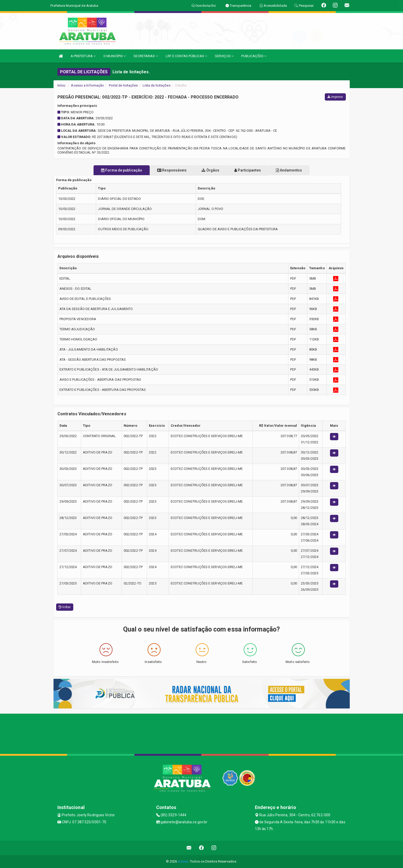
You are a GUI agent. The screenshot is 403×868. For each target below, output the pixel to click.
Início (62, 85)
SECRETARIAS (146, 56)
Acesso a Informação (87, 85)
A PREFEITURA (83, 56)
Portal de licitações (123, 85)
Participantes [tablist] (254, 170)
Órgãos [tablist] (210, 170)
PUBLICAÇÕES (254, 56)
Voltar (65, 607)
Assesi (183, 861)
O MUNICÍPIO (115, 56)
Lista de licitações (157, 85)
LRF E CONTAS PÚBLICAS (186, 56)
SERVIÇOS (224, 56)
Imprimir (335, 97)
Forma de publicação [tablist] (108, 170)
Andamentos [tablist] (302, 170)
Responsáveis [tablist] (165, 170)
